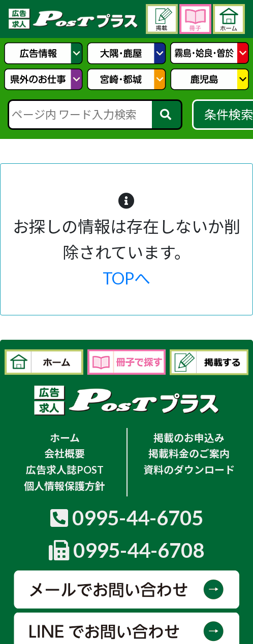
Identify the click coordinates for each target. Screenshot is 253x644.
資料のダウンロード (189, 470)
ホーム (65, 438)
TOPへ (126, 278)
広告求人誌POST (65, 470)
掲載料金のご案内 (189, 453)
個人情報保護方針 (65, 486)
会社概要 (65, 453)
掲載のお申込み (189, 438)
